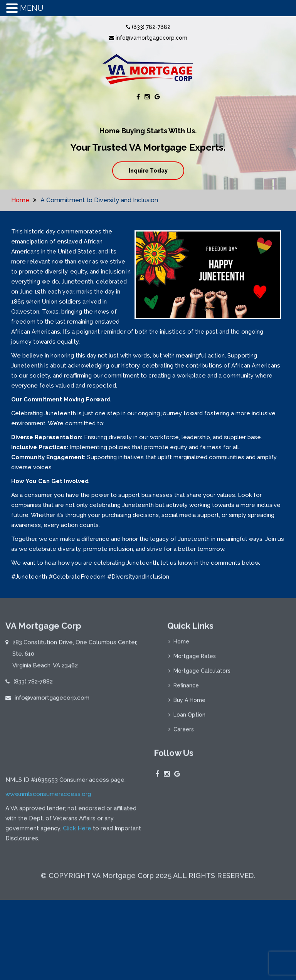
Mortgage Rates (195, 659)
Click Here (77, 913)
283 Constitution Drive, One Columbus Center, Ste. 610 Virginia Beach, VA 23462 (75, 657)
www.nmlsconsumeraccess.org (48, 878)
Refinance (186, 689)
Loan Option (189, 718)
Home (20, 200)
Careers (184, 733)
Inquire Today (148, 171)
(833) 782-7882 (148, 27)
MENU (32, 8)
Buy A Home (189, 703)
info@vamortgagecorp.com (148, 38)
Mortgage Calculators (202, 674)
